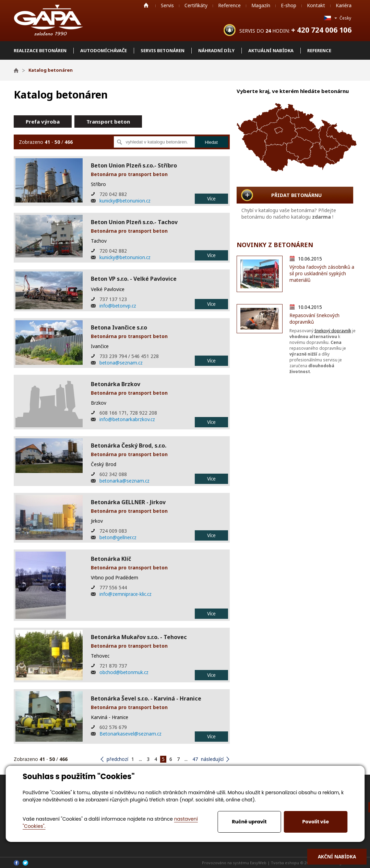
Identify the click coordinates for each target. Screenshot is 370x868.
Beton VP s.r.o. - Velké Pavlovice (134, 279)
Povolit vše (316, 822)
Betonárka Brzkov (116, 384)
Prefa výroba (43, 121)
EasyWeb (258, 863)
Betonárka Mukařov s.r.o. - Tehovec (139, 637)
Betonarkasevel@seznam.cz (130, 734)
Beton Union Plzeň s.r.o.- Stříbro (134, 165)
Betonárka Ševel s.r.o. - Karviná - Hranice (146, 698)
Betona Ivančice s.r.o (119, 327)
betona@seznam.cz (121, 363)
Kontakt (316, 5)
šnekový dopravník (333, 331)
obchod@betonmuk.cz (124, 672)
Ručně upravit (249, 822)
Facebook (16, 863)
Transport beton (108, 121)
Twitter (25, 863)
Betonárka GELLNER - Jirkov (128, 502)
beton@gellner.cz (118, 537)
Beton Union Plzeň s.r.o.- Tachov (134, 222)
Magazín (261, 5)
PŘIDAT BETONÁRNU (296, 195)
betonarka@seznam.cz (124, 481)
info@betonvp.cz (118, 306)
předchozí (117, 759)
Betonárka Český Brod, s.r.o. (129, 445)
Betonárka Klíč (111, 559)
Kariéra (344, 5)
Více (211, 199)
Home (146, 5)
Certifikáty (196, 5)
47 (195, 759)
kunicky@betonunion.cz (125, 201)
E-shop (289, 5)
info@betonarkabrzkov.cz (127, 419)
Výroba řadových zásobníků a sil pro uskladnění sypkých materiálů (322, 273)
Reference (229, 5)
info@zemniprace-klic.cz (126, 594)
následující (212, 759)
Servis (167, 5)
